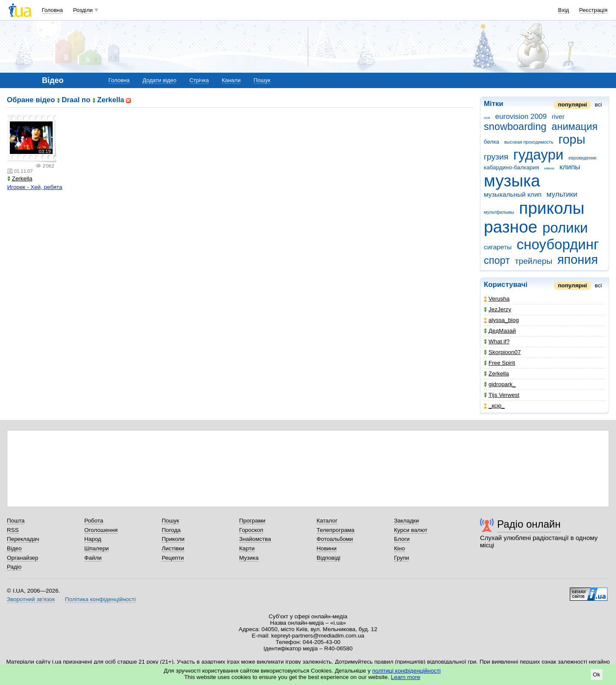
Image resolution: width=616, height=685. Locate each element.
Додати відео (159, 80)
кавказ (549, 168)
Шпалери (96, 548)
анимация (575, 127)
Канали (231, 80)
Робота (94, 521)
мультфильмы (499, 212)
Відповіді (329, 558)
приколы (552, 208)
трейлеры (534, 261)
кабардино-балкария (511, 167)
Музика (249, 558)
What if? (497, 341)
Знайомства (255, 539)
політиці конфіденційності (406, 671)
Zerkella (496, 374)
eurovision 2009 (521, 117)
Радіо (14, 567)
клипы (570, 167)
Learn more (406, 677)
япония (578, 260)
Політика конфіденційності (100, 599)
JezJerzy (498, 309)
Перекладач (23, 539)
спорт (497, 260)
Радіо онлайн (529, 524)
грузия (496, 157)
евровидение (583, 158)
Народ (93, 539)
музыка (512, 181)
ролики (565, 228)
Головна (52, 10)
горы (572, 139)
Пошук (262, 80)
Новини (327, 548)
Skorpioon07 (502, 352)
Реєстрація (593, 10)
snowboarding (515, 127)
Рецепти (173, 558)
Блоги (402, 539)
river (558, 117)
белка (492, 142)
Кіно (400, 548)
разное (511, 227)
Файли (93, 558)
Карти (247, 548)
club (487, 118)
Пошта (16, 521)
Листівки (173, 548)
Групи (401, 558)
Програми (252, 521)
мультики (562, 194)
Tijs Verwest (502, 395)
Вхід (564, 10)
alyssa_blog (501, 320)
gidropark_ (500, 384)
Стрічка (199, 80)
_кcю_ (494, 406)
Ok (597, 675)
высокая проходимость (529, 142)
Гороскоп (251, 530)
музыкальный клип (513, 194)
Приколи (173, 539)
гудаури (538, 155)
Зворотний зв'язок (31, 599)
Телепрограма (336, 530)
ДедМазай (500, 331)
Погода (171, 530)
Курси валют (411, 530)
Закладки (406, 521)
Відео (14, 548)
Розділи (83, 10)
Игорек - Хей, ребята (35, 187)
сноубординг (558, 244)
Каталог (327, 521)
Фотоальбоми (335, 539)
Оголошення (101, 530)
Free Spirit (499, 363)
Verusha (497, 299)
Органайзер (22, 558)
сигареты (498, 247)
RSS (13, 530)
